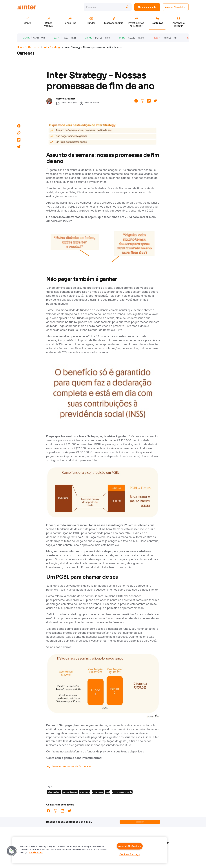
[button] (12, 851)
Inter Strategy (52, 47)
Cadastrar (140, 822)
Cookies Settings (130, 854)
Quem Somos (156, 838)
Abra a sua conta (147, 7)
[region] (89, 850)
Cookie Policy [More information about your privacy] (36, 852)
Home (20, 47)
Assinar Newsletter (176, 7)
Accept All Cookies (130, 846)
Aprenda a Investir (159, 843)
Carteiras (34, 47)
